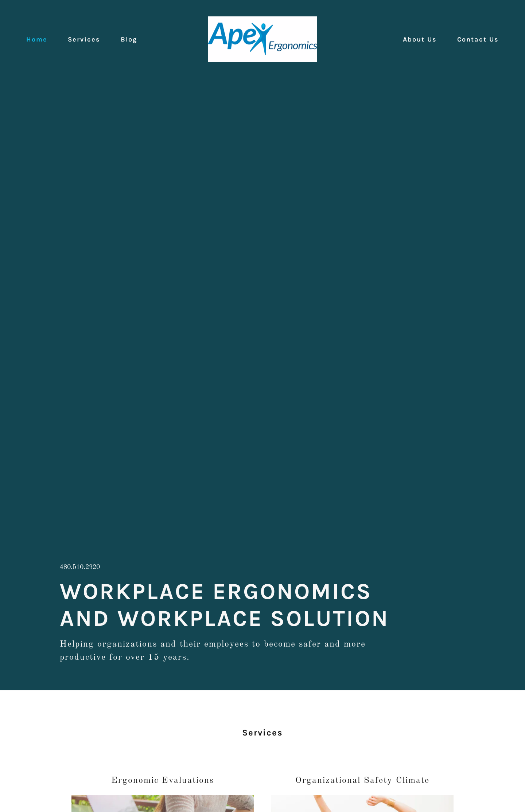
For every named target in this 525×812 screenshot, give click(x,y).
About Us (420, 39)
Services (84, 39)
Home (37, 39)
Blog (129, 39)
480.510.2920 (80, 567)
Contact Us (478, 39)
